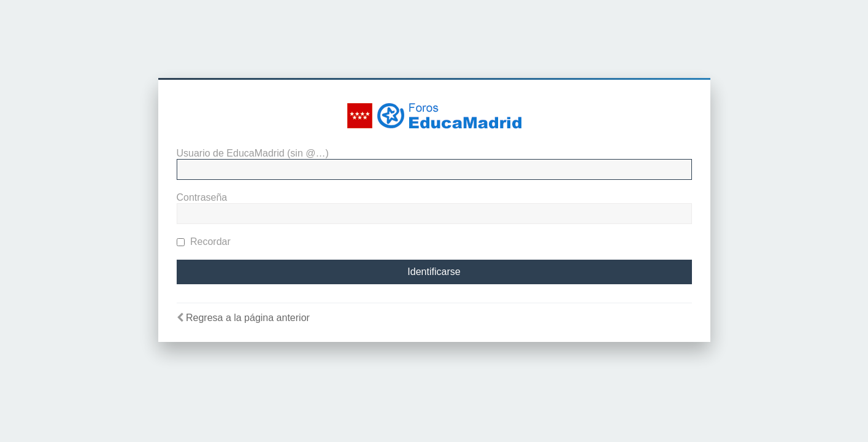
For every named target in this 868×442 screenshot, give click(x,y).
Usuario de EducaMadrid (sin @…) (253, 153)
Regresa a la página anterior (248, 318)
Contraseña (202, 197)
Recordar (204, 242)
